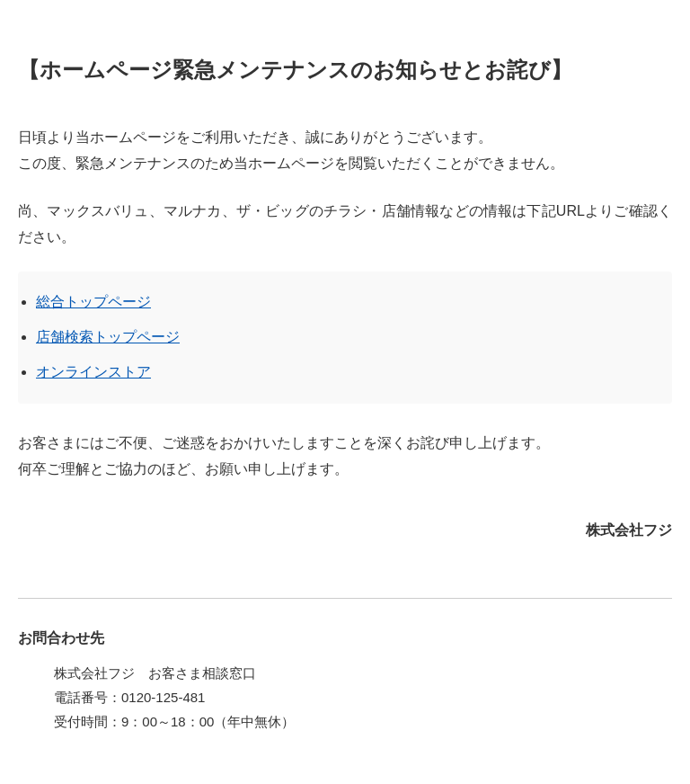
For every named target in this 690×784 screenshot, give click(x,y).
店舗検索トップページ (108, 337)
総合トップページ (93, 302)
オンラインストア (93, 372)
